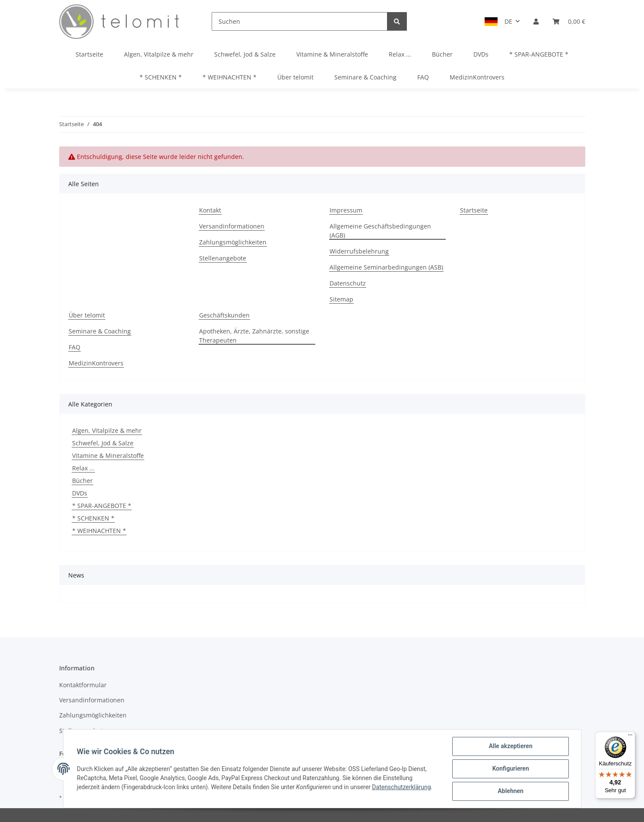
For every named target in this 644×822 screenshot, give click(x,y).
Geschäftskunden (224, 315)
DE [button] (508, 21)
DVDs (80, 493)
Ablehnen (510, 791)
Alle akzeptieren (510, 746)
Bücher (82, 481)
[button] (536, 21)
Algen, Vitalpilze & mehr (107, 430)
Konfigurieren (510, 769)
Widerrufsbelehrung (359, 251)
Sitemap (341, 299)
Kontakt (210, 210)
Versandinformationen (232, 226)
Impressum (346, 210)
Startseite (89, 54)
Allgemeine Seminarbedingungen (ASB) (386, 267)
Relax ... (83, 468)
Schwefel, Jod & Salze (103, 443)
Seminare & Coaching (365, 77)
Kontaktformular (83, 685)
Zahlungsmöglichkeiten (233, 242)
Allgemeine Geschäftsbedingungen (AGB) (380, 231)
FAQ (423, 77)
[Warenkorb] (569, 21)
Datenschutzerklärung (402, 787)
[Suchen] (300, 21)
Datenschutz (348, 283)
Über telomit (295, 77)
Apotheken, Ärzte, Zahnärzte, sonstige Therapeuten (254, 336)
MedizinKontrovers (477, 77)
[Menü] (630, 737)
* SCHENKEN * (93, 518)
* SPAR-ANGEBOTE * (102, 506)
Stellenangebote (223, 258)
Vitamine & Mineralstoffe (108, 455)
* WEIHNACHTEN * (99, 531)
